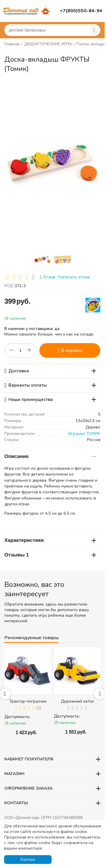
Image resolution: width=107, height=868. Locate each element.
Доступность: (17, 717)
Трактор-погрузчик (28, 701)
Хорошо (28, 859)
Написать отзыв (74, 277)
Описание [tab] (50, 456)
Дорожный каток (77, 701)
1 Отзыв (47, 277)
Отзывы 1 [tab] (50, 555)
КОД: (9, 286)
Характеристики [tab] (50, 540)
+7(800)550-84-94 (81, 11)
